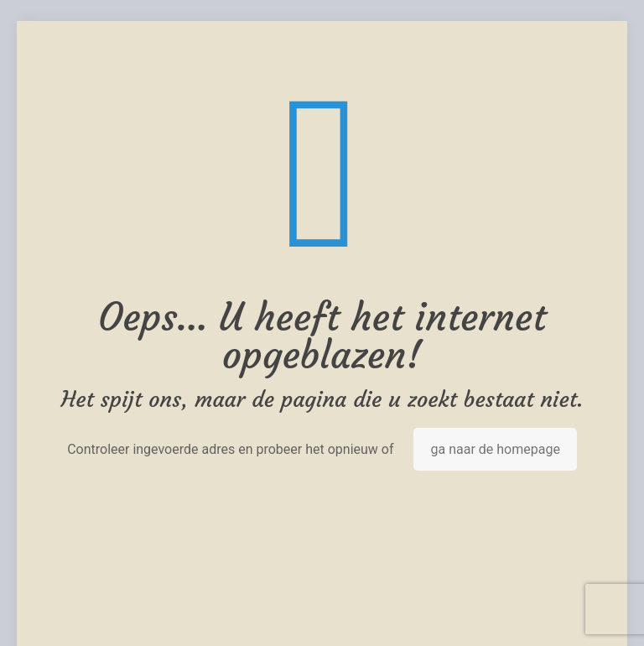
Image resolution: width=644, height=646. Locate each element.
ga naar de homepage (495, 449)
